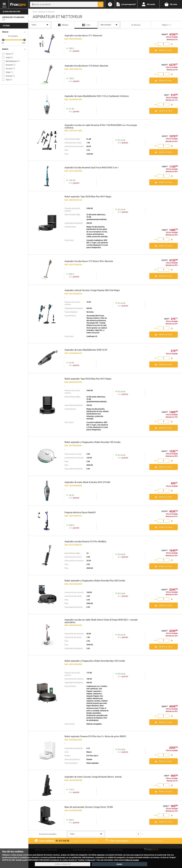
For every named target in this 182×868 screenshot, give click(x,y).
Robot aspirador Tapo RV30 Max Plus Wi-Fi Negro (88, 197)
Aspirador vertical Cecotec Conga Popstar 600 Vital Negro (92, 290)
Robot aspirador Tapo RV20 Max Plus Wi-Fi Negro (88, 379)
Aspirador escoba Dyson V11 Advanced (83, 36)
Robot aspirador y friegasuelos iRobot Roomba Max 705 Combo (95, 661)
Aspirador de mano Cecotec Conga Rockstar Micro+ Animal (93, 777)
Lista (86, 26)
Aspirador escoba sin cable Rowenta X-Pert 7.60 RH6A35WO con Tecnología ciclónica (101, 126)
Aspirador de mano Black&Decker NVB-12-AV (86, 350)
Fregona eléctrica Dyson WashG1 (80, 512)
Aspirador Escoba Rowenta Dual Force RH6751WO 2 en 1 (92, 168)
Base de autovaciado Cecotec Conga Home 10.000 (89, 807)
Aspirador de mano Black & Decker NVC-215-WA (87, 482)
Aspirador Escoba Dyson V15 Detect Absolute (86, 66)
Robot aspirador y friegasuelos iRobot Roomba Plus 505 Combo (95, 581)
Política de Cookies (132, 860)
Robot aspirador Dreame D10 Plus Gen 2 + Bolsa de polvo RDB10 (95, 736)
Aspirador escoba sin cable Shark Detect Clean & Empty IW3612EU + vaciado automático (101, 621)
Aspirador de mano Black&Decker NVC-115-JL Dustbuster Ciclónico (97, 96)
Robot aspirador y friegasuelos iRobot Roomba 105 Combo (93, 442)
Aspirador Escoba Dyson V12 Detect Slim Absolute (89, 261)
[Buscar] (101, 4)
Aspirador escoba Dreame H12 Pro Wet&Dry (85, 542)
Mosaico (63, 25)
